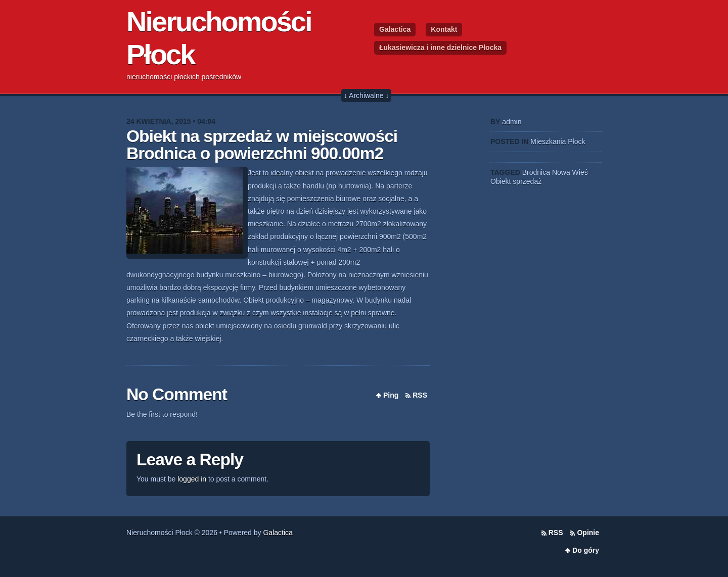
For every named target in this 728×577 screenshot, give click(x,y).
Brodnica (536, 172)
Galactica (395, 29)
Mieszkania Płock (558, 141)
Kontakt (444, 29)
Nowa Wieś (570, 172)
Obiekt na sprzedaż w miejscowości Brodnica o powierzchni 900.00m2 (262, 145)
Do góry (586, 550)
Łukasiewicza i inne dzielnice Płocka (440, 47)
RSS (420, 395)
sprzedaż (527, 181)
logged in (192, 479)
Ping (391, 395)
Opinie (588, 533)
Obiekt (500, 181)
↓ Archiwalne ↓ (366, 95)
